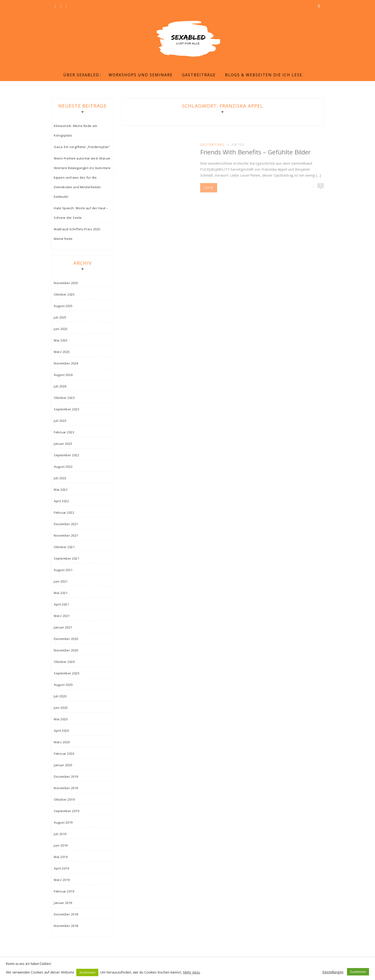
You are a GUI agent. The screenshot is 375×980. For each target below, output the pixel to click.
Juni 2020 (61, 708)
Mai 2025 (61, 340)
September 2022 (66, 455)
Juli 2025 (60, 317)
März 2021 (62, 616)
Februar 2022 (64, 512)
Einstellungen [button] (333, 972)
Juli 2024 (60, 386)
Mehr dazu (191, 972)
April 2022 (61, 501)
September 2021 (66, 558)
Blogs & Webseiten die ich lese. (264, 75)
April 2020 (61, 731)
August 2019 (63, 822)
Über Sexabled (81, 75)
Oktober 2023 (64, 398)
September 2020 (66, 673)
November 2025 (66, 283)
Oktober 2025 (64, 294)
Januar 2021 (63, 627)
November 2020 (66, 650)
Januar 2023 (63, 444)
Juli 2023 (60, 421)
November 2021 (66, 535)
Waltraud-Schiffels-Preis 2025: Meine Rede (77, 234)
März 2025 (62, 352)
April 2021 (61, 604)
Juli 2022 (60, 478)
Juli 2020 (60, 696)
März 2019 (62, 880)
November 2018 (66, 926)
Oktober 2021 (64, 547)
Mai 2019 (61, 857)
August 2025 (63, 306)
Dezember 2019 (66, 776)
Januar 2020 (63, 765)
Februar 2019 (64, 891)
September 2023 (66, 409)
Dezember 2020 (66, 639)
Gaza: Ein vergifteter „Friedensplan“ (82, 147)
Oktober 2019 (64, 799)
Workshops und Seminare (141, 75)
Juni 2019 (61, 845)
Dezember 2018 (66, 914)
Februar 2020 (64, 754)
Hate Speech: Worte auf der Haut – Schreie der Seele (81, 213)
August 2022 (63, 467)
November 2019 (66, 788)
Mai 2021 (61, 593)
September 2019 (66, 811)
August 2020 (63, 685)
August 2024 (63, 375)
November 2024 (66, 363)
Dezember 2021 (66, 524)
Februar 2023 (64, 432)
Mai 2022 (61, 490)
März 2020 (62, 742)
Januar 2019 (63, 903)
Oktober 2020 (64, 662)
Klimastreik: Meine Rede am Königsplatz (75, 131)
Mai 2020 (61, 719)
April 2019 (61, 868)
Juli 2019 (60, 834)
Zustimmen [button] (87, 972)
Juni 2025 (61, 329)
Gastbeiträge (199, 75)
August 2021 (63, 570)
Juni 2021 (61, 581)
